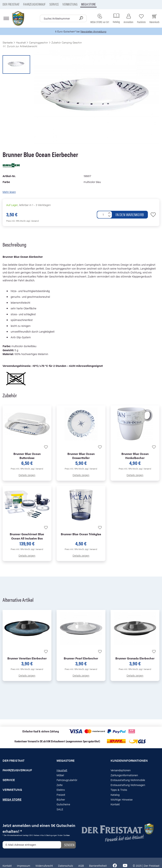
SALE (60, 809)
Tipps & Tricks (119, 790)
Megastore (66, 761)
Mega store (88, 4)
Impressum (24, 866)
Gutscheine (63, 804)
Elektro (61, 790)
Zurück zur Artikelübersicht (20, 46)
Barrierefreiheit (98, 866)
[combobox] (63, 18)
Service (54, 4)
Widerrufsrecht (44, 866)
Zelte (60, 785)
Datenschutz (66, 866)
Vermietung (70, 4)
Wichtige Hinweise (122, 800)
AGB (81, 866)
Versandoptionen (121, 770)
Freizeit (61, 795)
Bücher (61, 800)
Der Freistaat (11, 4)
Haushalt (62, 770)
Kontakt (115, 804)
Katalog (115, 795)
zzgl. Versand (33, 221)
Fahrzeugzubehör (67, 780)
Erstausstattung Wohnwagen (128, 785)
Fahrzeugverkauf (34, 4)
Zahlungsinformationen (124, 775)
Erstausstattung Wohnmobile (128, 780)
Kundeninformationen (129, 761)
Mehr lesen (9, 192)
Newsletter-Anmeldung (94, 31)
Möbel (60, 775)
